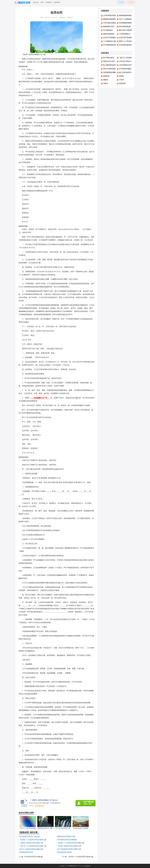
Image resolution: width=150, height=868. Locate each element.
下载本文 (70, 18)
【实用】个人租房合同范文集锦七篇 (33, 840)
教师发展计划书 (109, 27)
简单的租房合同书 (26, 852)
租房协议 (106, 76)
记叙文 (106, 83)
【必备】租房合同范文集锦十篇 (69, 846)
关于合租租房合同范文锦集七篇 (69, 849)
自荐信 (121, 76)
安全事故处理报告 (125, 23)
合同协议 (49, 2)
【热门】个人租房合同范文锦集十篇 (33, 846)
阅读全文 (62, 18)
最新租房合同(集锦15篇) (66, 836)
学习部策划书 (108, 30)
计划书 (121, 80)
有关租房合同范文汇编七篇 (30, 836)
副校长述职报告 (109, 34)
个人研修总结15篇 (110, 41)
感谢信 (106, 80)
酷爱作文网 (73, 866)
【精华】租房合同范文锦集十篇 (31, 843)
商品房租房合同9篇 (64, 852)
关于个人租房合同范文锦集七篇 (31, 849)
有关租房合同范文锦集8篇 (67, 840)
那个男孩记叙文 (109, 58)
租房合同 (57, 2)
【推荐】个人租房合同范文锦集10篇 (71, 843)
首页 (42, 2)
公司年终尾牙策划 (110, 15)
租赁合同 (122, 83)
